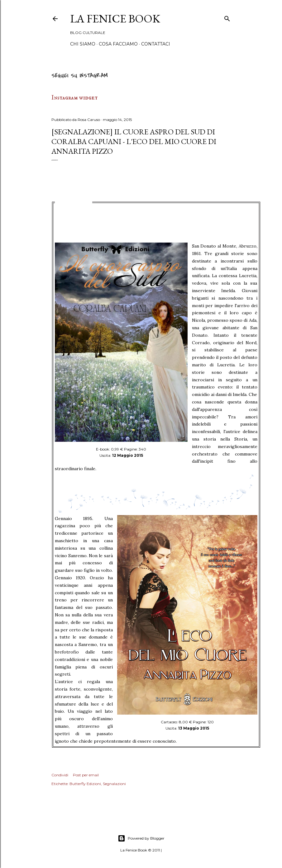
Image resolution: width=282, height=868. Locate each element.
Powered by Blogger (141, 838)
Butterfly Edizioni (85, 784)
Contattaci (156, 44)
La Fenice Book (115, 19)
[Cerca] (227, 18)
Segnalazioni (114, 784)
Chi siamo (83, 44)
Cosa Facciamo (118, 44)
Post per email (86, 775)
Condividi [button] (60, 775)
